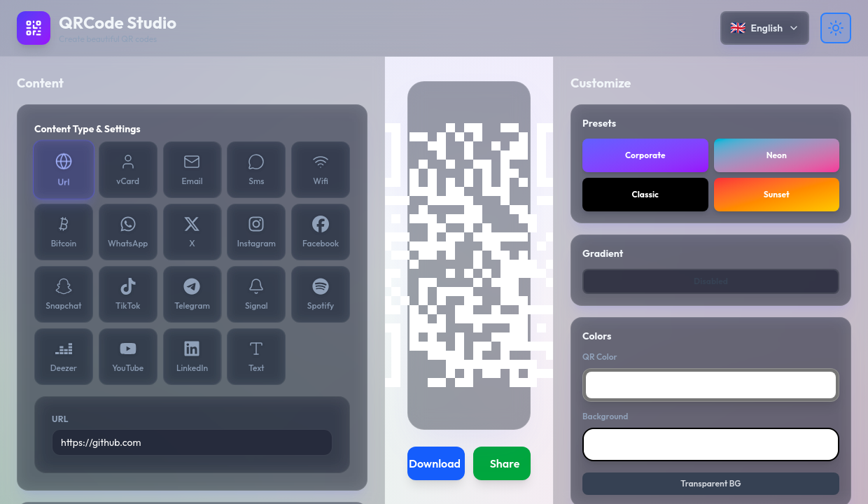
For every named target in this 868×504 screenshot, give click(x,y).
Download (435, 463)
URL (60, 419)
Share (505, 463)
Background (605, 416)
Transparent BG (710, 483)
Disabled (711, 281)
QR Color (600, 357)
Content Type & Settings (87, 129)
